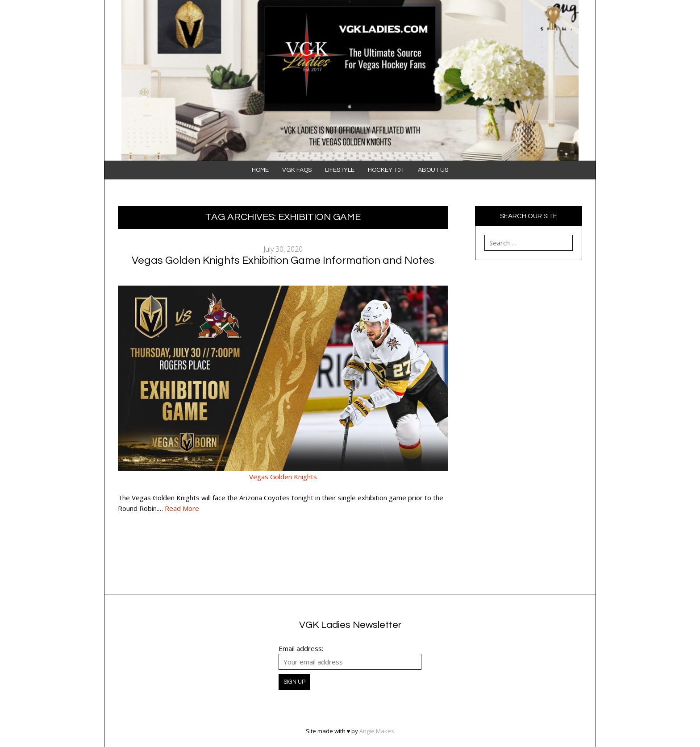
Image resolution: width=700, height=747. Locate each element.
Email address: (301, 648)
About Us (433, 170)
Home (260, 170)
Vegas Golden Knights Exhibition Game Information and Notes (283, 260)
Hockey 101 (386, 170)
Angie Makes (377, 731)
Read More (182, 508)
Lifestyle (340, 170)
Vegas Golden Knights (283, 477)
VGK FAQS (297, 170)
